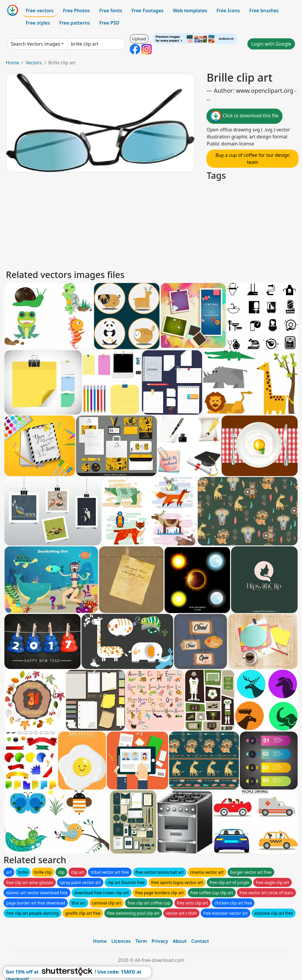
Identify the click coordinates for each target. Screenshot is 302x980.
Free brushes (264, 11)
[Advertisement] (151, 224)
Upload (139, 39)
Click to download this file (244, 116)
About (179, 941)
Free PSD (109, 23)
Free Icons (228, 11)
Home (13, 63)
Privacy (160, 941)
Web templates (190, 11)
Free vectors (40, 11)
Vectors (34, 63)
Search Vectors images (35, 44)
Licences (121, 941)
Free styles (38, 23)
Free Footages (147, 11)
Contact (200, 941)
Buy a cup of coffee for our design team (253, 159)
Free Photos (76, 11)
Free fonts (111, 11)
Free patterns (75, 23)
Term (141, 941)
